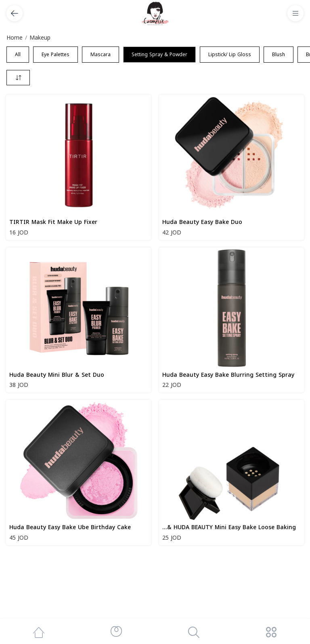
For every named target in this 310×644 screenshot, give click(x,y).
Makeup (40, 38)
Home (15, 38)
